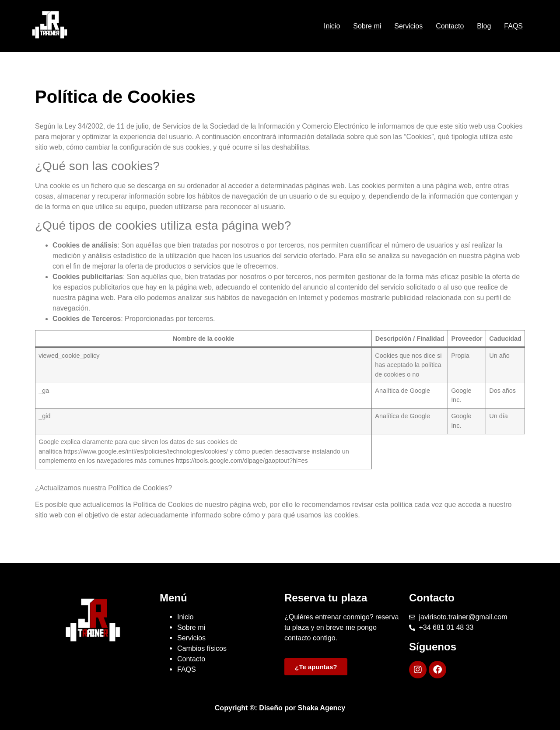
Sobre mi (367, 26)
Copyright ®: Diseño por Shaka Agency (280, 708)
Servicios (408, 26)
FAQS (513, 26)
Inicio (332, 26)
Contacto (450, 26)
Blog (484, 26)
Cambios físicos (202, 648)
